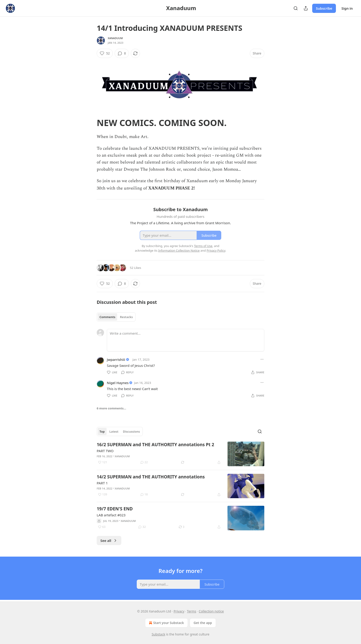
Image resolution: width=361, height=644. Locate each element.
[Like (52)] (105, 53)
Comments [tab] (107, 317)
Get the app (203, 623)
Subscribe (324, 8)
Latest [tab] (114, 431)
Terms (192, 611)
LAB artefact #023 (111, 515)
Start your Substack (166, 623)
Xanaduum (115, 38)
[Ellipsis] (262, 359)
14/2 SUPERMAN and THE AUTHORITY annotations (151, 477)
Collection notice (211, 611)
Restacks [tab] (126, 317)
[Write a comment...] (186, 340)
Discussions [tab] (131, 431)
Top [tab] (102, 431)
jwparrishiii (116, 359)
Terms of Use (203, 246)
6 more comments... (111, 408)
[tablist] (116, 317)
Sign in (347, 8)
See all (109, 540)
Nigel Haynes (118, 383)
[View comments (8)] (122, 53)
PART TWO (105, 451)
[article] (180, 454)
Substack (159, 634)
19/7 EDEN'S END (115, 509)
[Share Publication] (306, 8)
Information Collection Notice (179, 250)
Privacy (179, 611)
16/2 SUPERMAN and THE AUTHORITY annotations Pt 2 (155, 445)
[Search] (296, 8)
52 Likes (135, 268)
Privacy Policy (216, 250)
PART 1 (102, 483)
